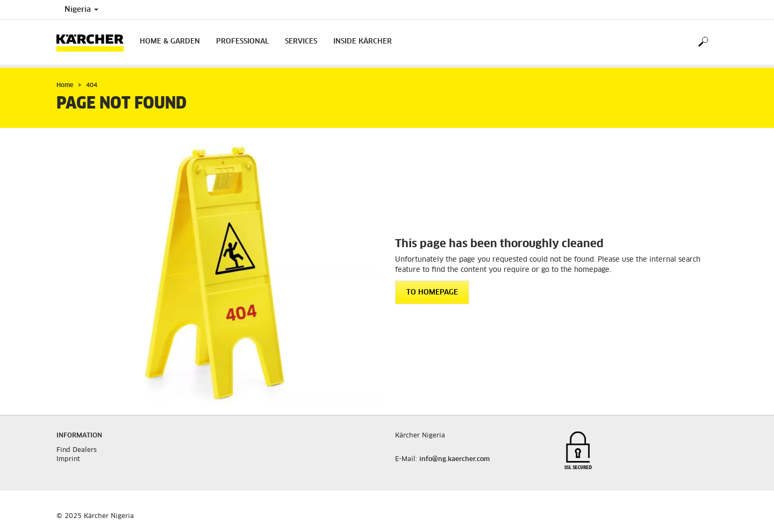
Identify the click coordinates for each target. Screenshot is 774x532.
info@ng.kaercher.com (454, 459)
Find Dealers (77, 450)
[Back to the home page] (94, 42)
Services (301, 42)
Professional (242, 42)
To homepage (432, 293)
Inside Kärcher (363, 42)
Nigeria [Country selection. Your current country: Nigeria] (81, 10)
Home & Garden (170, 42)
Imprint (68, 459)
